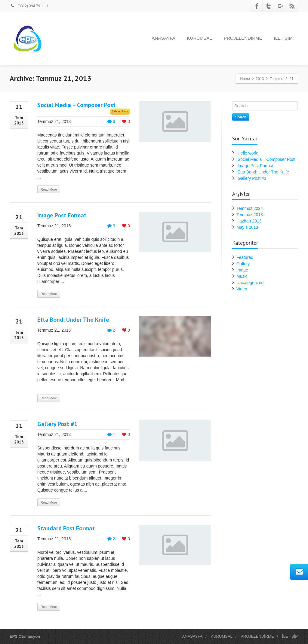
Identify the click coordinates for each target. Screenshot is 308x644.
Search (241, 117)
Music (242, 276)
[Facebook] (257, 6)
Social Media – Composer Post (76, 105)
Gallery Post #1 (57, 424)
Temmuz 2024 (250, 208)
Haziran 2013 (249, 221)
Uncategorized (250, 283)
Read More (49, 189)
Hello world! (249, 153)
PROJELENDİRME (243, 38)
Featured (245, 257)
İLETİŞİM (283, 38)
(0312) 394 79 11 (27, 6)
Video (242, 289)
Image (242, 270)
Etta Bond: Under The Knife (73, 320)
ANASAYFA (164, 38)
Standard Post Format (66, 528)
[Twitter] (269, 6)
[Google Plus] (280, 6)
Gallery (243, 264)
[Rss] (292, 6)
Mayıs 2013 (247, 227)
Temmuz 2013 (250, 215)
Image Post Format (62, 215)
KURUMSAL (200, 38)
